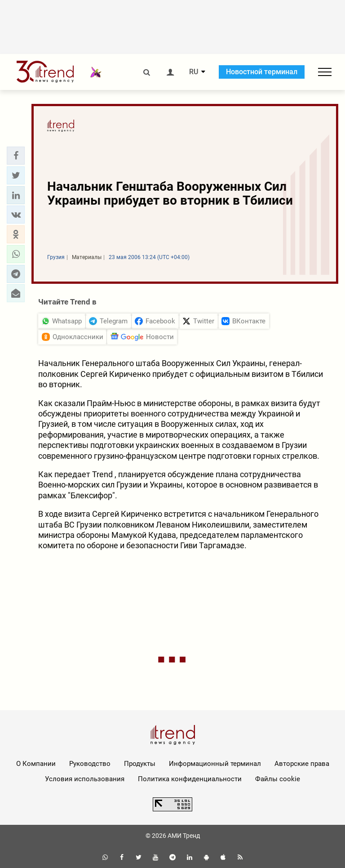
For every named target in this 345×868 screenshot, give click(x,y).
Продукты (140, 764)
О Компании (36, 764)
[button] (16, 156)
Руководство (90, 764)
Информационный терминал (215, 764)
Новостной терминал (262, 72)
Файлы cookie (278, 779)
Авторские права (302, 764)
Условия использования (85, 779)
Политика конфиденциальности (190, 779)
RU (194, 72)
